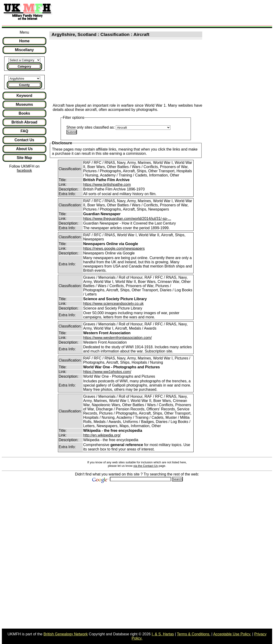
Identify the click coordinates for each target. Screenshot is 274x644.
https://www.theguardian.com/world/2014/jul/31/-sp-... (127, 219)
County (24, 85)
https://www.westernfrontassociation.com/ (117, 338)
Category (24, 66)
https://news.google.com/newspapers (114, 248)
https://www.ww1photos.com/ (107, 372)
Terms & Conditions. (194, 634)
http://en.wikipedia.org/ (102, 435)
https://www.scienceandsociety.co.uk (114, 304)
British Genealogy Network (66, 634)
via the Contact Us (146, 466)
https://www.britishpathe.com (107, 185)
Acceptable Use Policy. (232, 634)
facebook (24, 171)
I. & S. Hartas (163, 634)
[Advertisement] (141, 12)
